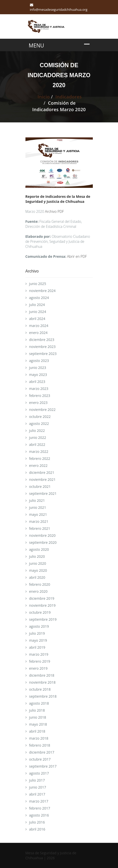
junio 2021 (38, 507)
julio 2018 (37, 710)
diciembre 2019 (42, 598)
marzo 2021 (39, 521)
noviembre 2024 (42, 291)
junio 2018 (38, 717)
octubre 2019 (40, 612)
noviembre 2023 (42, 347)
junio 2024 (38, 312)
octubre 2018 (40, 689)
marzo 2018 (39, 738)
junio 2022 (38, 437)
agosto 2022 (39, 424)
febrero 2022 (40, 458)
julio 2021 (37, 500)
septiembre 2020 (43, 542)
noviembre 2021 (42, 479)
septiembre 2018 (43, 696)
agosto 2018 (39, 703)
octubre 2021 (40, 486)
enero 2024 (38, 333)
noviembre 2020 (42, 535)
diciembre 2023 (42, 340)
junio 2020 (38, 563)
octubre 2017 (40, 759)
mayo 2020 (38, 570)
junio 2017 (38, 787)
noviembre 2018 (42, 682)
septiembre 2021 (43, 493)
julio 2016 (37, 822)
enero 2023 (38, 403)
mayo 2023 (38, 375)
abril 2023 (37, 382)
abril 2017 (37, 794)
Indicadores (69, 97)
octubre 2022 (40, 417)
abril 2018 (37, 731)
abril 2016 (37, 829)
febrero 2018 (40, 745)
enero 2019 (38, 668)
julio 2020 (37, 556)
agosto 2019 (39, 626)
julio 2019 (37, 633)
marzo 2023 (39, 389)
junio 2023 (38, 368)
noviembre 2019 (42, 605)
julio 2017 (37, 780)
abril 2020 (37, 577)
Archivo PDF (54, 211)
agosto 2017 (39, 773)
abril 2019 (37, 647)
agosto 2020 (39, 549)
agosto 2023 (39, 361)
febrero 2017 (40, 808)
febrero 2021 (40, 528)
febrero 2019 (40, 661)
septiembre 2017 (43, 766)
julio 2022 (37, 431)
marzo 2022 (39, 451)
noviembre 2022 (42, 410)
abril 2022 (37, 444)
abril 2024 (37, 319)
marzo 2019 (39, 654)
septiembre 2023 (43, 354)
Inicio (44, 97)
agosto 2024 (39, 298)
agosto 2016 (39, 815)
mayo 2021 (38, 514)
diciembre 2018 (42, 675)
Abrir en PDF (77, 256)
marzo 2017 (39, 801)
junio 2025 (38, 284)
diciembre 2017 (42, 752)
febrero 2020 (40, 584)
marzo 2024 (39, 326)
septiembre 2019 (43, 619)
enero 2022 (38, 465)
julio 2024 (37, 305)
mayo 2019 (38, 640)
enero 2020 (38, 591)
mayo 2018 (38, 724)
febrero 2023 (40, 396)
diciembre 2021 (42, 472)
